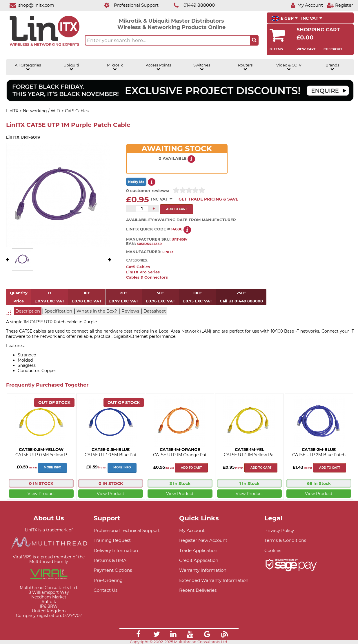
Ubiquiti (71, 67)
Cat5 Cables (138, 267)
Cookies (273, 550)
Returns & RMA (110, 560)
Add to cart (191, 468)
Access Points (158, 67)
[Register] (340, 5)
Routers (245, 67)
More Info (52, 467)
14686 (177, 229)
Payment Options (113, 570)
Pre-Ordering (108, 580)
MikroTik (115, 67)
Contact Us (106, 590)
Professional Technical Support (127, 530)
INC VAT (312, 18)
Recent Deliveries (198, 590)
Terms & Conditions (285, 540)
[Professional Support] (128, 5)
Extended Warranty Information (214, 580)
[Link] (138, 635)
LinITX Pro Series (143, 272)
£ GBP (285, 19)
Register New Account (203, 540)
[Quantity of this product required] (142, 209)
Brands (332, 67)
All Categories (28, 67)
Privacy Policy (279, 530)
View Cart (306, 49)
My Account (192, 530)
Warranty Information (203, 570)
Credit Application (199, 560)
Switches (202, 67)
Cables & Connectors (147, 277)
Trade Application (198, 550)
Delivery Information (116, 550)
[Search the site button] (254, 40)
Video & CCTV (289, 67)
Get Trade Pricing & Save (208, 199)
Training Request (112, 540)
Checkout (333, 49)
